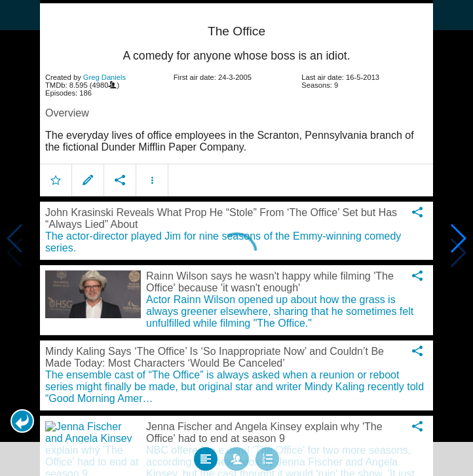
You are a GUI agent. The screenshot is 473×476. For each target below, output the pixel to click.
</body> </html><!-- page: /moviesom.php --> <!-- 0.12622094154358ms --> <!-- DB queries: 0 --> (236, 238)
